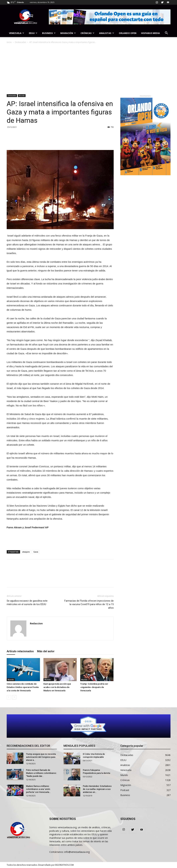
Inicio (9, 42)
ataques (26, 552)
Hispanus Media (150, 33)
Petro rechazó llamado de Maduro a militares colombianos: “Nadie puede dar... (41, 773)
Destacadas (20, 42)
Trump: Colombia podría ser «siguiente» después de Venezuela (94, 687)
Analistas (107, 33)
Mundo (22, 96)
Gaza (36, 552)
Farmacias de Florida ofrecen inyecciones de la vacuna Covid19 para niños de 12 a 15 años (89, 604)
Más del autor (46, 651)
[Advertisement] (89, 69)
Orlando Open (128, 33)
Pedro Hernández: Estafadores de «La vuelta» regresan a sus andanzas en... (97, 789)
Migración (68, 33)
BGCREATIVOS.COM (65, 865)
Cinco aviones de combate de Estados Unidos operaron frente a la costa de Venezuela (23, 687)
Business (49, 33)
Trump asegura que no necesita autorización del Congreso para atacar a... (41, 757)
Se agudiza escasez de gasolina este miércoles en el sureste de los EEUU (27, 603)
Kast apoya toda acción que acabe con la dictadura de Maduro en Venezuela (57, 687)
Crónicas (87, 33)
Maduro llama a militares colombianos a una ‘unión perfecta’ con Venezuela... (38, 789)
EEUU (33, 33)
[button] (166, 33)
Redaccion (36, 623)
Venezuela (17, 33)
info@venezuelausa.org (77, 852)
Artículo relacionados (20, 651)
